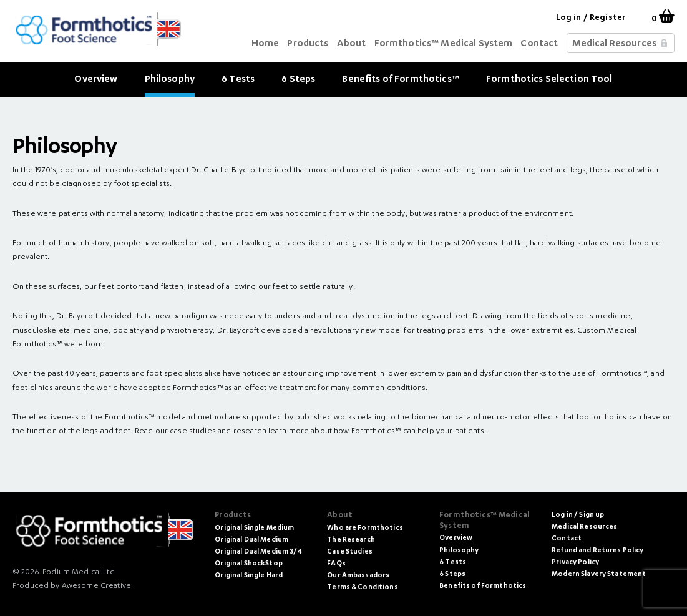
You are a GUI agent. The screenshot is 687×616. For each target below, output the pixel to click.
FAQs (336, 564)
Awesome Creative (96, 586)
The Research (351, 540)
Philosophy (170, 80)
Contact (539, 44)
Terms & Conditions (363, 588)
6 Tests (238, 80)
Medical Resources (614, 44)
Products (308, 44)
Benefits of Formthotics (483, 586)
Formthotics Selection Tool (549, 80)
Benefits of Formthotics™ (400, 80)
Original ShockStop (249, 564)
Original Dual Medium (251, 540)
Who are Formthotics (365, 528)
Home (266, 44)
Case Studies (350, 552)
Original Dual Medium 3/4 (258, 552)
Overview (96, 80)
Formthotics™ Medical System (444, 44)
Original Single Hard (249, 576)
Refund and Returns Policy (598, 551)
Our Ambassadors (358, 576)
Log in (569, 18)
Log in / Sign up (578, 515)
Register (608, 18)
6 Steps (298, 80)
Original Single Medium (254, 528)
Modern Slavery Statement (599, 574)
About (352, 44)
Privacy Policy (575, 563)
